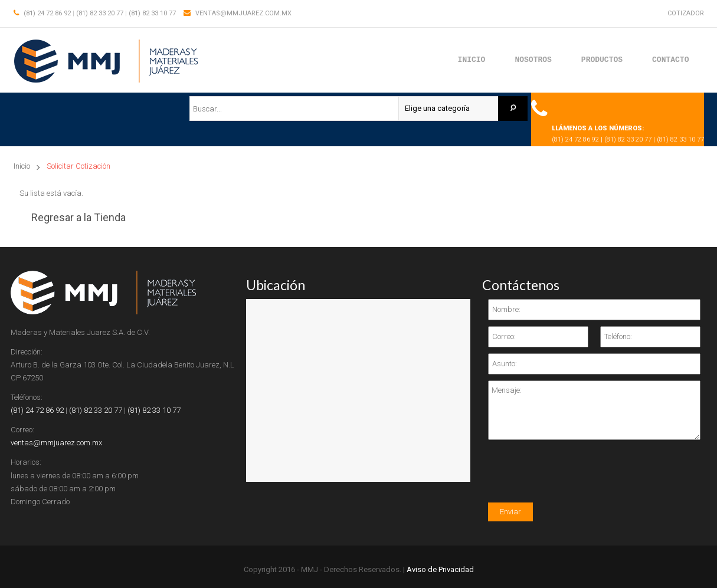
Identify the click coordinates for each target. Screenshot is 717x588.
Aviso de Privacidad (440, 569)
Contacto (670, 60)
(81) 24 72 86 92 (47, 13)
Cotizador (686, 13)
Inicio (472, 60)
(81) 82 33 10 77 (152, 13)
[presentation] (578, 479)
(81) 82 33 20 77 (100, 13)
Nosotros (533, 60)
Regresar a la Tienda (78, 217)
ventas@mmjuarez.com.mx (243, 13)
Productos (602, 60)
